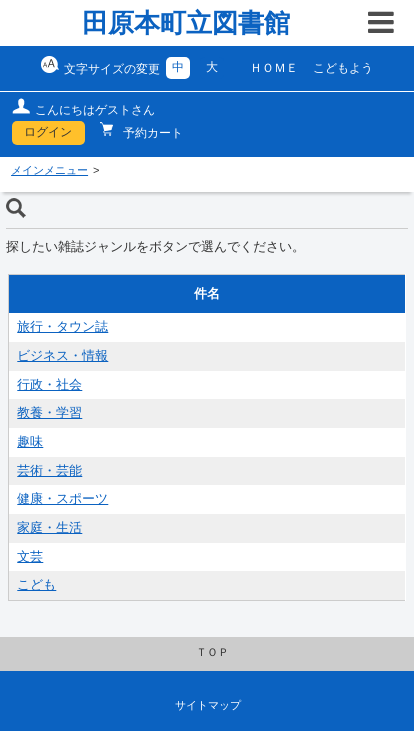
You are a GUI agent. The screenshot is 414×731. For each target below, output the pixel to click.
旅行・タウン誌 (62, 327)
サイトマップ (208, 705)
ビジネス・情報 (62, 356)
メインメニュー (49, 170)
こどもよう (343, 68)
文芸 (30, 557)
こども (36, 585)
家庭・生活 (49, 528)
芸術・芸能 (49, 471)
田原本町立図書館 (186, 23)
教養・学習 (49, 413)
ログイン (48, 132)
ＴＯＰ (212, 652)
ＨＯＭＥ (274, 68)
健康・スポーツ (62, 499)
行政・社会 (49, 385)
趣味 (30, 442)
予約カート (151, 133)
